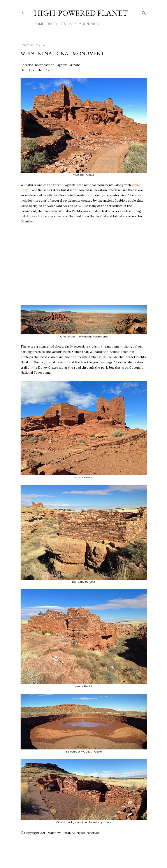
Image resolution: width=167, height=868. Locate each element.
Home (39, 24)
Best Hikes (56, 24)
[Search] (144, 12)
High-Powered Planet (81, 13)
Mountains (89, 24)
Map (72, 24)
